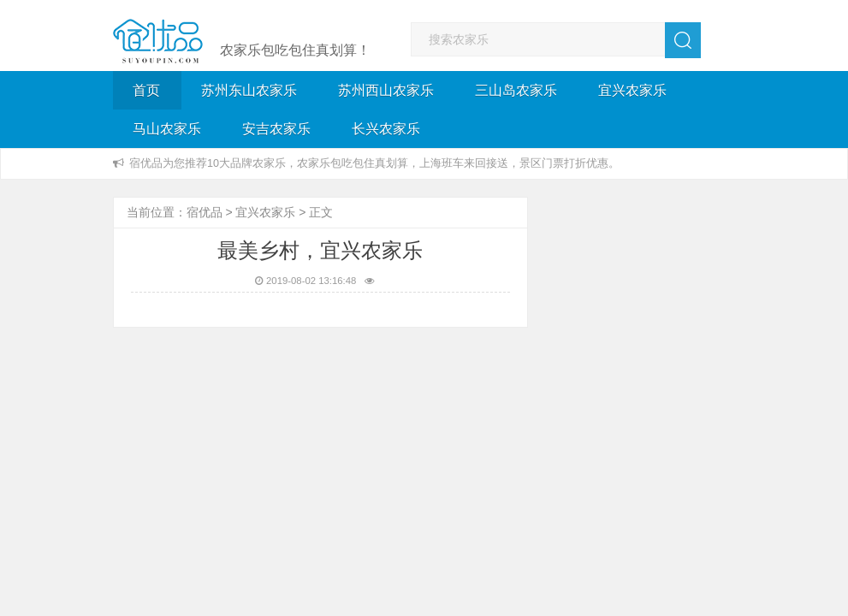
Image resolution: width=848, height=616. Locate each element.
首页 (146, 90)
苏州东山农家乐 (249, 90)
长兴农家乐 (386, 129)
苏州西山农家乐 (386, 90)
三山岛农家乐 (516, 90)
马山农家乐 (167, 129)
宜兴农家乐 (632, 90)
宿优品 (205, 212)
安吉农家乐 (276, 129)
